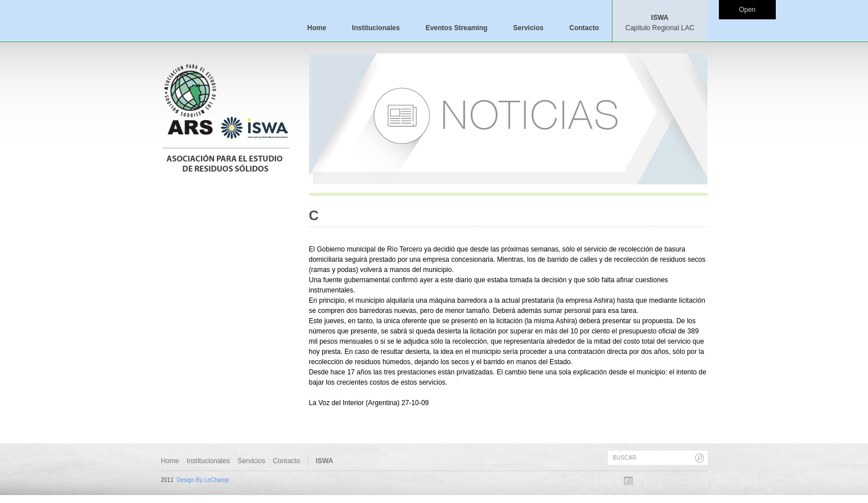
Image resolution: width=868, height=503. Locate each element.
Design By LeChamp (203, 480)
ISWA (659, 23)
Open (747, 10)
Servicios (528, 28)
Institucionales (376, 28)
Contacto (584, 28)
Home (317, 28)
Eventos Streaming (457, 28)
